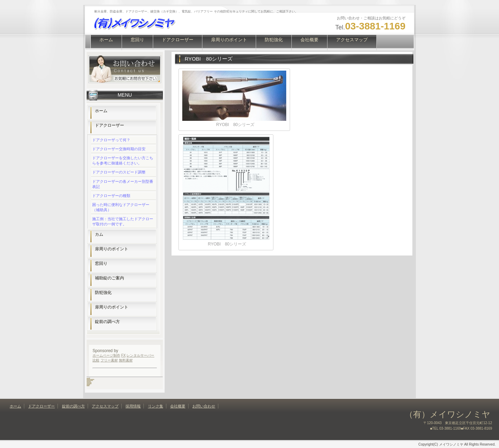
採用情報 (133, 406)
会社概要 (309, 40)
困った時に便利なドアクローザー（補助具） (121, 207)
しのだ (88, 378)
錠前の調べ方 (107, 322)
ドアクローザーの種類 (111, 196)
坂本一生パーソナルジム (90, 379)
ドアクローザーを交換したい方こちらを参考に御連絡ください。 (123, 160)
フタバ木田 (88, 384)
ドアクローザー (178, 40)
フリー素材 (109, 360)
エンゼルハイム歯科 (90, 380)
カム (99, 234)
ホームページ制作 (106, 355)
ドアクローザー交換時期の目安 (119, 149)
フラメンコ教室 (89, 383)
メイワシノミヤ (89, 382)
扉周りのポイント (229, 40)
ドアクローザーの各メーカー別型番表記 (123, 184)
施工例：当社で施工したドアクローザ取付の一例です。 (123, 221)
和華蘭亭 (88, 385)
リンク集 (156, 406)
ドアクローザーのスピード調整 (119, 172)
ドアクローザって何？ (111, 140)
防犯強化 (274, 40)
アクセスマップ (352, 40)
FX (124, 355)
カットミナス (89, 381)
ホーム (106, 40)
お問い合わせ (204, 406)
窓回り (137, 40)
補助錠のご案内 (110, 278)
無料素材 (126, 360)
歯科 (89, 378)
